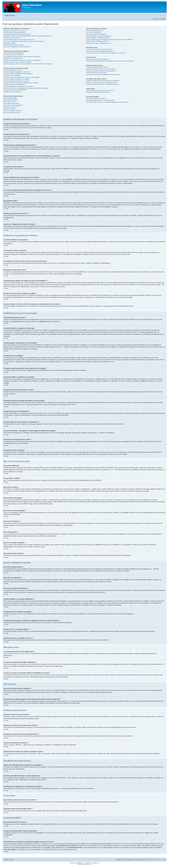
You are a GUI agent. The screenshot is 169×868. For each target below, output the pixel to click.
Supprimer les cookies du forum (136, 859)
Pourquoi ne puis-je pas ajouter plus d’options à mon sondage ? (22, 77)
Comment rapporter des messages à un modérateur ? (19, 86)
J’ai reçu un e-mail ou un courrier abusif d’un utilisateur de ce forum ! (106, 53)
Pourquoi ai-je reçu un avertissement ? (15, 84)
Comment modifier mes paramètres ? (14, 53)
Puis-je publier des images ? (12, 103)
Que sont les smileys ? (10, 102)
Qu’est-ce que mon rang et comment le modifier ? (18, 62)
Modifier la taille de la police (164, 15)
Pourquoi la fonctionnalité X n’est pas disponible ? (100, 100)
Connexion (162, 19)
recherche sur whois (121, 844)
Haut (7, 130)
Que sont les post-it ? (10, 109)
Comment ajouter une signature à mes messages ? (18, 74)
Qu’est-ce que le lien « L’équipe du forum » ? (99, 43)
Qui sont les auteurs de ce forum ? (96, 98)
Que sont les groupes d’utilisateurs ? (97, 34)
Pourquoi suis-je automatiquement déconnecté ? (17, 34)
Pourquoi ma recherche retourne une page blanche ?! (101, 71)
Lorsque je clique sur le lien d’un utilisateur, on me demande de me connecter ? (28, 64)
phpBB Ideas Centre (98, 833)
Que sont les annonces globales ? (13, 105)
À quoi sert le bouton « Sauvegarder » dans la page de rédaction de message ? (26, 88)
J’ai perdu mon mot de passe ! (12, 38)
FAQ (155, 19)
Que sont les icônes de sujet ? (12, 112)
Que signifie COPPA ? (10, 43)
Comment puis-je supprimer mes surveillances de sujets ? (103, 84)
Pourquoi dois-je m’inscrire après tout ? (15, 32)
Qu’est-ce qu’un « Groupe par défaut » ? (98, 41)
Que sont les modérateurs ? (94, 32)
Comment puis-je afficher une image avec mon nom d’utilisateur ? (22, 60)
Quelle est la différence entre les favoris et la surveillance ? (103, 81)
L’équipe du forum (121, 859)
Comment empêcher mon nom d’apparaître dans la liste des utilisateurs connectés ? (28, 36)
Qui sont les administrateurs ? (95, 30)
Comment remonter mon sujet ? (13, 92)
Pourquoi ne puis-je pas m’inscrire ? (14, 45)
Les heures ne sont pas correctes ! (13, 55)
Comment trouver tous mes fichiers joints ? (98, 92)
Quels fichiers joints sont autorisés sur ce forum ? (100, 90)
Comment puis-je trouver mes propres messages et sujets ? (103, 74)
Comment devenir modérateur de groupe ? (98, 38)
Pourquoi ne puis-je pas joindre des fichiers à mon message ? (21, 83)
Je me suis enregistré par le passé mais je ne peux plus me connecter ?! (24, 41)
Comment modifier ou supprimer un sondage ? (17, 79)
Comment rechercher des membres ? (97, 73)
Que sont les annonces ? (11, 107)
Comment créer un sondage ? (12, 75)
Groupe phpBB (65, 824)
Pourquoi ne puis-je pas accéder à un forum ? (17, 81)
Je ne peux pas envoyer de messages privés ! (99, 49)
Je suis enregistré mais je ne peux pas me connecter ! (19, 40)
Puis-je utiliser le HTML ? (11, 100)
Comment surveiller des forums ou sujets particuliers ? (102, 82)
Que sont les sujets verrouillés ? (13, 111)
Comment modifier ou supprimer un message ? (17, 72)
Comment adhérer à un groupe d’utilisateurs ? (99, 36)
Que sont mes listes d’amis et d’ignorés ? (98, 59)
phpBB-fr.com (88, 864)
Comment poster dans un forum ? (13, 70)
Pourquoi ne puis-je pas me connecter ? (15, 30)
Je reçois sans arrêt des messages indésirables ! (100, 51)
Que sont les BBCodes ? (11, 98)
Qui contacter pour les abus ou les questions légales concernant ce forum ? (108, 102)
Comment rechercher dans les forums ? (97, 67)
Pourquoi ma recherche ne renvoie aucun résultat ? (101, 69)
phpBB (79, 863)
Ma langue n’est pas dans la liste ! (13, 58)
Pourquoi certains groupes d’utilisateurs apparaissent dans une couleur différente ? (110, 40)
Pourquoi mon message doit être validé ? (15, 90)
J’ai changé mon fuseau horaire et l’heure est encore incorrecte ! (22, 57)
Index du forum (10, 16)
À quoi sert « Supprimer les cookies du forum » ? (17, 47)
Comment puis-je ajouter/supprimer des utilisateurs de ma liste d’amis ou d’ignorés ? (110, 61)
